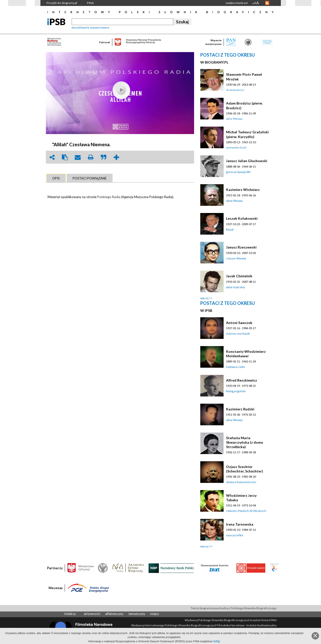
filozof (230, 230)
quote (104, 157)
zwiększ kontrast (237, 3)
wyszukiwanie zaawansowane (90, 27)
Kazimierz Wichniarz (243, 190)
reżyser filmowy (236, 258)
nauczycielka (234, 535)
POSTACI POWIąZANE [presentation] (90, 178)
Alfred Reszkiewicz (242, 380)
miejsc (155, 614)
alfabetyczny (114, 614)
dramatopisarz (235, 90)
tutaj (217, 641)
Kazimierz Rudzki (240, 409)
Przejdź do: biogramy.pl (62, 3)
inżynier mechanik (238, 334)
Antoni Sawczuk (239, 323)
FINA (90, 3)
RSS (267, 3)
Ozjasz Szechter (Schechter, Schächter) (245, 469)
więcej (204, 298)
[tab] (56, 178)
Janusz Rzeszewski (241, 247)
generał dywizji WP (238, 172)
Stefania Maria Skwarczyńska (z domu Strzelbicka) (245, 442)
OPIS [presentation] (56, 178)
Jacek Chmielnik (239, 276)
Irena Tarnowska (240, 524)
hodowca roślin (236, 367)
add (117, 157)
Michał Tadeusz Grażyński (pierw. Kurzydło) (247, 134)
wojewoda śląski (236, 148)
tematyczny (137, 614)
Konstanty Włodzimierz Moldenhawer (246, 354)
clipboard (65, 157)
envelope (78, 157)
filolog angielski (236, 391)
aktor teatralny (236, 287)
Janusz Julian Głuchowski (247, 161)
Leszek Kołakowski (242, 218)
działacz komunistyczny (241, 482)
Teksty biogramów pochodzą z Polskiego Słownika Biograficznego (233, 608)
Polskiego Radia (109, 197)
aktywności (92, 614)
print (91, 157)
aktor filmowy (234, 119)
